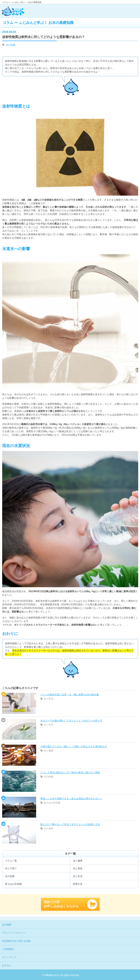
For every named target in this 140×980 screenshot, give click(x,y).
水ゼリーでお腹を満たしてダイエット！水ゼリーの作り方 (71, 721)
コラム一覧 (11, 861)
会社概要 (7, 925)
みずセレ (7, 965)
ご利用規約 (8, 949)
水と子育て (11, 868)
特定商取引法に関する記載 (16, 941)
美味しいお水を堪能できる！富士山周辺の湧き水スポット (71, 799)
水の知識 (11, 45)
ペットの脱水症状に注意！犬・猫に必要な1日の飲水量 (70, 695)
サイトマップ (9, 957)
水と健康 (48, 751)
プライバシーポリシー (14, 933)
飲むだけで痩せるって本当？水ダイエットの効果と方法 (70, 824)
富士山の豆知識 (52, 803)
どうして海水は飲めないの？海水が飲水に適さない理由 (70, 772)
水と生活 (48, 699)
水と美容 (48, 829)
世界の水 (78, 884)
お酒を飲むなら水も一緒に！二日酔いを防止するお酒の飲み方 (74, 746)
